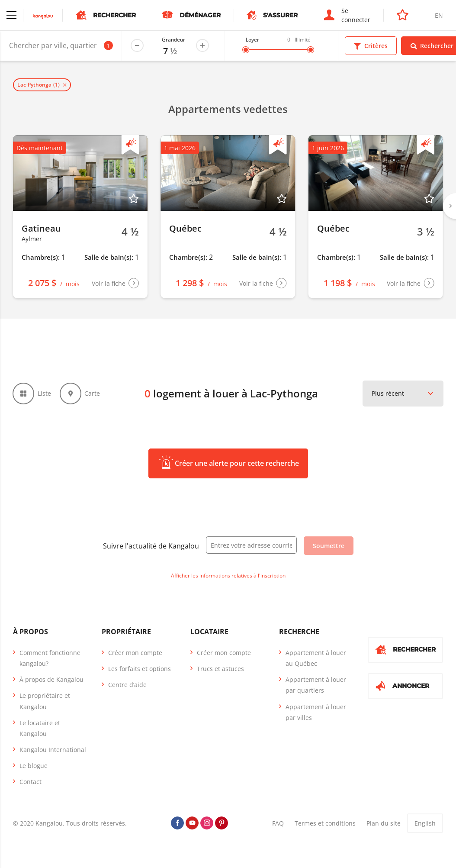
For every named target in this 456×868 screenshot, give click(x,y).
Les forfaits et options (140, 669)
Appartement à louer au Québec (316, 658)
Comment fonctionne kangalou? (50, 658)
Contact (31, 782)
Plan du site (384, 824)
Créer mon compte (135, 653)
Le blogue (34, 766)
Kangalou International (53, 750)
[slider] (246, 50)
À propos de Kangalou (51, 680)
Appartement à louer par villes (316, 713)
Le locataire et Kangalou (40, 729)
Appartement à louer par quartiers (316, 685)
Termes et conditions (325, 824)
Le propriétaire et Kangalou (45, 702)
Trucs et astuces (220, 669)
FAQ (278, 824)
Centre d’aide (127, 685)
